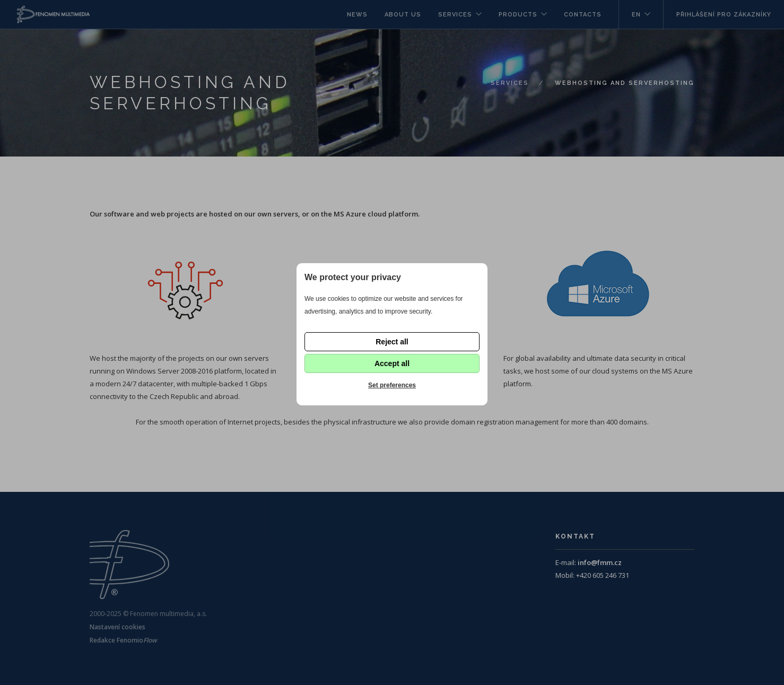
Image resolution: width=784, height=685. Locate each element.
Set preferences (392, 385)
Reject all (392, 342)
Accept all (392, 363)
